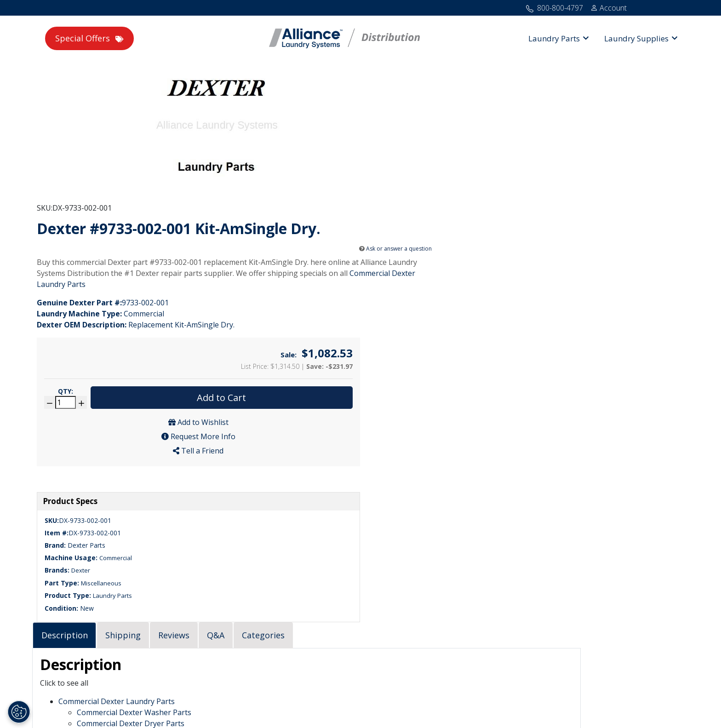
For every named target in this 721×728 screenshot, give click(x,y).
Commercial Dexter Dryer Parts (300, 380)
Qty (555, 143)
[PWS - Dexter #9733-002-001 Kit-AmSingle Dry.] (148, 156)
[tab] (234, 291)
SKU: (269, 95)
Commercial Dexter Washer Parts (303, 369)
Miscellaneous (114, 367)
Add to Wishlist (599, 174)
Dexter (93, 355)
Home (256, 700)
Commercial (128, 342)
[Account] (609, 8)
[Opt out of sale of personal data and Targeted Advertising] (19, 712)
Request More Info (599, 188)
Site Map (290, 700)
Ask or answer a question (476, 154)
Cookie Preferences (446, 700)
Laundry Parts (125, 380)
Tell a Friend (599, 202)
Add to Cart (622, 149)
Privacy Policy (335, 700)
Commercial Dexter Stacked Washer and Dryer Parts (336, 391)
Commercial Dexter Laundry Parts (319, 201)
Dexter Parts (99, 329)
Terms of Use (385, 700)
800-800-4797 (65, 573)
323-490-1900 (60, 585)
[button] (558, 38)
